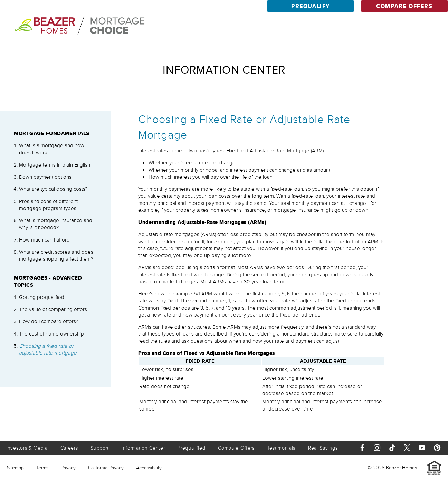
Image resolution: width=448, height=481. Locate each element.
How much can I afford (44, 240)
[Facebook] (362, 448)
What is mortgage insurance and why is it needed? (56, 224)
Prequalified (191, 448)
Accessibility (149, 468)
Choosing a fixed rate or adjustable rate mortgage (48, 349)
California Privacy (106, 468)
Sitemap (15, 468)
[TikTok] (392, 448)
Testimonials (281, 448)
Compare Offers (404, 6)
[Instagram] (377, 448)
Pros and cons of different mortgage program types (48, 205)
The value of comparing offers (53, 309)
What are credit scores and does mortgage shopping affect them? (56, 255)
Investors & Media (27, 448)
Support (100, 448)
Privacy (68, 468)
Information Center (143, 448)
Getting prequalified (42, 297)
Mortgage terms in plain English (55, 165)
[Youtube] (422, 448)
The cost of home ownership (51, 334)
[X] (407, 448)
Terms (42, 468)
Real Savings (323, 448)
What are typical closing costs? (53, 189)
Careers (69, 448)
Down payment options (45, 177)
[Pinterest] (437, 448)
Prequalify (311, 6)
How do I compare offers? (49, 321)
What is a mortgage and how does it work (52, 149)
